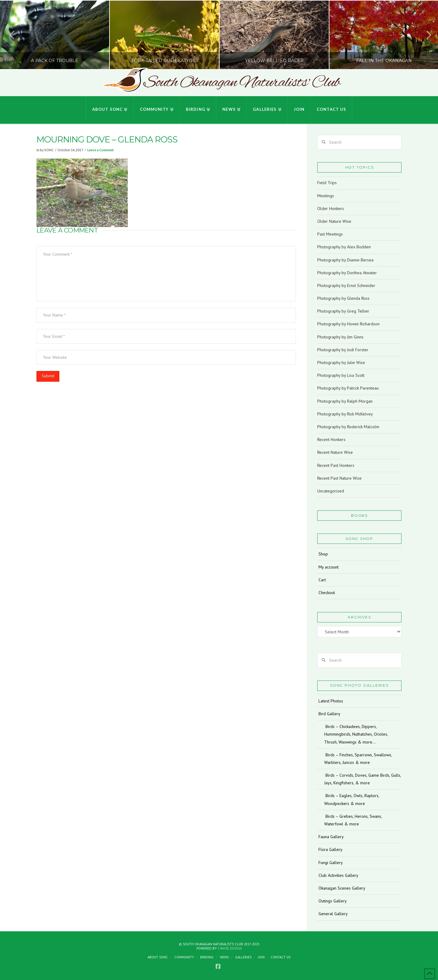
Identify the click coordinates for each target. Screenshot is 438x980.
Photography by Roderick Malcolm (348, 427)
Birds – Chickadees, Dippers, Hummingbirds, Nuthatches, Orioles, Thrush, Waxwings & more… (356, 734)
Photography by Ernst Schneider (346, 285)
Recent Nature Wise (335, 452)
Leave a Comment (101, 150)
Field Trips (327, 183)
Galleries (243, 957)
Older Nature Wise (334, 221)
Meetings (326, 196)
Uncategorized (331, 491)
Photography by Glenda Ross (343, 298)
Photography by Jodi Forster (343, 350)
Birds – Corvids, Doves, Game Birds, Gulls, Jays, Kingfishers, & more (363, 779)
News (224, 957)
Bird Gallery (329, 714)
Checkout (327, 593)
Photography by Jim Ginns (340, 337)
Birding (207, 957)
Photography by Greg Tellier (343, 311)
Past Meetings (330, 234)
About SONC (158, 957)
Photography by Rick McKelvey (345, 414)
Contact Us (281, 957)
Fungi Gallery (331, 863)
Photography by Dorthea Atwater (347, 273)
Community (184, 957)
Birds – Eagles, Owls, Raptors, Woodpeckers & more (352, 799)
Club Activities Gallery (338, 875)
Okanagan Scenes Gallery (342, 888)
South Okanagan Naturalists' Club (242, 83)
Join (261, 957)
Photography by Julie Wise (341, 362)
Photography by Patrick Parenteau (348, 388)
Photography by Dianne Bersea (345, 260)
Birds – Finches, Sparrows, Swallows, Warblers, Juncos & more (358, 759)
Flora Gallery (330, 849)
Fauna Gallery (331, 837)
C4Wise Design (230, 948)
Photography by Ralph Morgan (345, 401)
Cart (322, 580)
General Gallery (333, 914)
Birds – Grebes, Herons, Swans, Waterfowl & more (353, 820)
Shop (323, 554)
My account (328, 567)
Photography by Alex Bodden (344, 247)
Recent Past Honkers (336, 465)
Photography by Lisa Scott (341, 375)
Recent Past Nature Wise (339, 478)
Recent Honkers (331, 439)
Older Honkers (331, 208)
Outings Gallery (333, 901)
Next (425, 35)
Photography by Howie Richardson (348, 324)
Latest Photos (331, 701)
